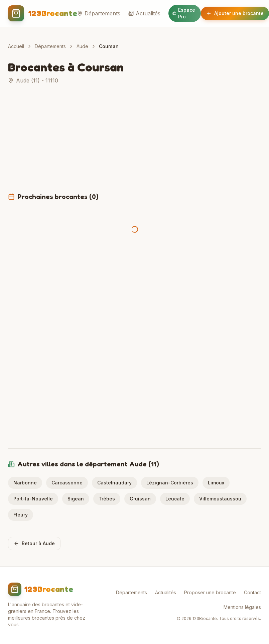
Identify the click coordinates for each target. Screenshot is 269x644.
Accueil (16, 46)
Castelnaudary (114, 483)
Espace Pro (184, 13)
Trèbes (107, 499)
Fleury (21, 515)
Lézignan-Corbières (170, 483)
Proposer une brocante (210, 592)
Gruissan (140, 499)
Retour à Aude (34, 543)
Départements (99, 13)
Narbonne (25, 483)
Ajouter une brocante (235, 13)
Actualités (144, 13)
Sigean (76, 499)
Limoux (216, 483)
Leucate (175, 499)
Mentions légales (242, 607)
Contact (252, 592)
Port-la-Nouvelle (33, 499)
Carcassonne (67, 483)
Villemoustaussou (220, 499)
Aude (82, 46)
